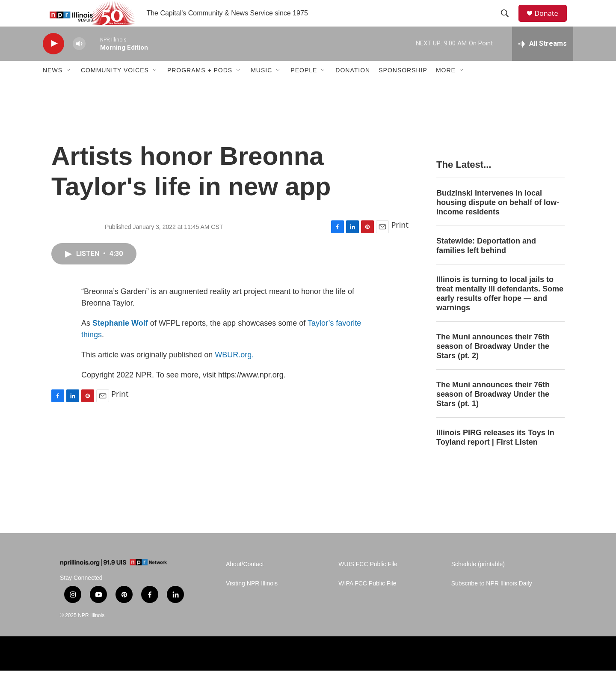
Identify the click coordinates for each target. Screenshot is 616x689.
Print (400, 243)
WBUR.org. (234, 373)
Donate (551, 22)
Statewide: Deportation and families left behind (486, 264)
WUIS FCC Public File (368, 583)
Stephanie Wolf (120, 342)
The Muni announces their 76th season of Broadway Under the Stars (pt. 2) (493, 365)
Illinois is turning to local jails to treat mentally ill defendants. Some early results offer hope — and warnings (500, 312)
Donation (353, 89)
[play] (53, 62)
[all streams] (543, 62)
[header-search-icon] (509, 23)
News (53, 89)
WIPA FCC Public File (367, 602)
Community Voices (115, 89)
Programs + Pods (200, 89)
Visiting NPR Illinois (252, 602)
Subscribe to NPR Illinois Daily (492, 602)
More (446, 89)
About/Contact (245, 583)
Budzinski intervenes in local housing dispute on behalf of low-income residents (498, 221)
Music (261, 89)
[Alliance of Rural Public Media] (331, 672)
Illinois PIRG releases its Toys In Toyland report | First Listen (495, 456)
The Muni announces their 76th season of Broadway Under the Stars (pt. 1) (493, 413)
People (304, 89)
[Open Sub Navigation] (69, 89)
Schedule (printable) (478, 583)
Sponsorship (403, 89)
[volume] (79, 62)
